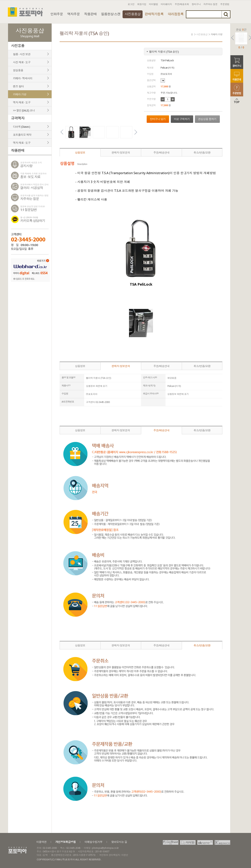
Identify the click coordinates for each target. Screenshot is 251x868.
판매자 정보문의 (121, 153)
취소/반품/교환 (202, 153)
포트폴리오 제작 (22, 135)
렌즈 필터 (18, 86)
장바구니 (196, 4)
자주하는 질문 (211, 4)
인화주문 (57, 14)
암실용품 (18, 70)
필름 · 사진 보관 (22, 54)
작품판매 (90, 14)
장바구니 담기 (158, 119)
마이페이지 (166, 4)
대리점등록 (176, 14)
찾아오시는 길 (119, 842)
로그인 (131, 4)
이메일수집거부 (93, 842)
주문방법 (225, 4)
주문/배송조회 (182, 4)
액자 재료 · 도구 (22, 102)
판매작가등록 (154, 14)
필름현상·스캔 (111, 14)
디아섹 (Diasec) (21, 127)
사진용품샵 (133, 14)
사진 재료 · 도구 (22, 62)
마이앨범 (154, 4)
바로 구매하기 (182, 119)
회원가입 (142, 4)
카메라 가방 (20, 94)
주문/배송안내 (161, 153)
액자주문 (74, 14)
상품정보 (80, 153)
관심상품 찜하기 (207, 119)
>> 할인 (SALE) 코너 (24, 110)
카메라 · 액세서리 (23, 78)
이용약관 (41, 842)
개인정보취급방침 (65, 842)
